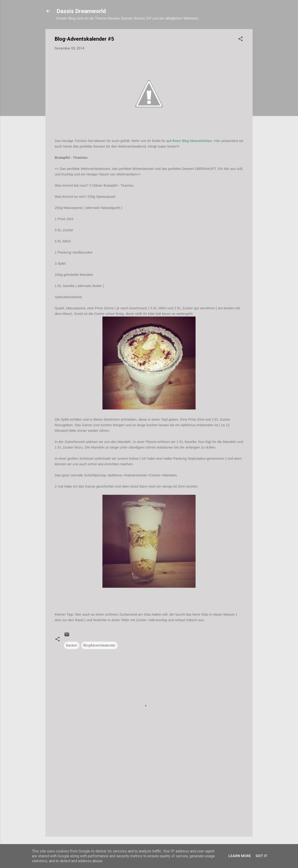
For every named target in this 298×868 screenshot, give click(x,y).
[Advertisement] (149, 793)
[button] (240, 40)
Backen (72, 645)
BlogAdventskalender (99, 645)
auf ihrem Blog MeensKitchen (189, 141)
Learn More (240, 856)
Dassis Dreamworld (81, 11)
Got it (261, 856)
